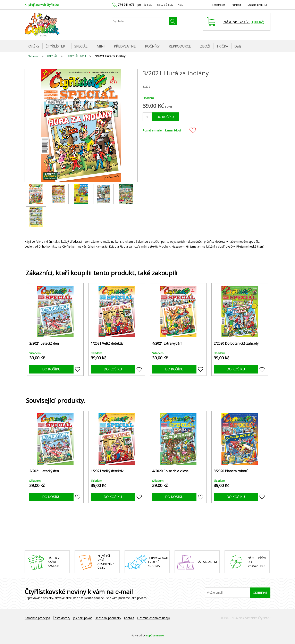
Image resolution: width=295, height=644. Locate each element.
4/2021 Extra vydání (167, 344)
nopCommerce (155, 636)
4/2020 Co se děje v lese (170, 471)
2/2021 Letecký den (44, 344)
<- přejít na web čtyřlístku (42, 5)
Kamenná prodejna (37, 618)
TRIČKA (222, 46)
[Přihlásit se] (228, 593)
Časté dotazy (62, 618)
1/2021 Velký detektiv (107, 344)
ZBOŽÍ (205, 46)
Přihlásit (236, 5)
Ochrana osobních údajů (154, 618)
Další (238, 46)
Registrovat (219, 5)
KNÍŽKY (33, 46)
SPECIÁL (81, 46)
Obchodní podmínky (108, 618)
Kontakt (129, 618)
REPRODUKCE (180, 46)
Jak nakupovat (82, 618)
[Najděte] (140, 21)
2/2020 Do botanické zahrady (236, 344)
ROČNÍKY (152, 46)
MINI (101, 46)
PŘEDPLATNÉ (125, 46)
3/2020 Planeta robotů (231, 471)
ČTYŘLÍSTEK (55, 46)
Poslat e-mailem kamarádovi (162, 130)
